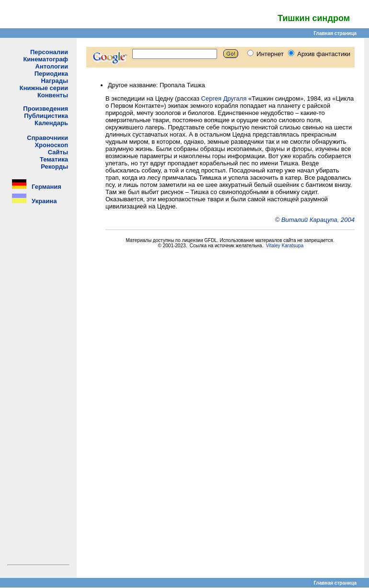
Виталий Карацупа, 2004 (318, 220)
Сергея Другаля (224, 98)
